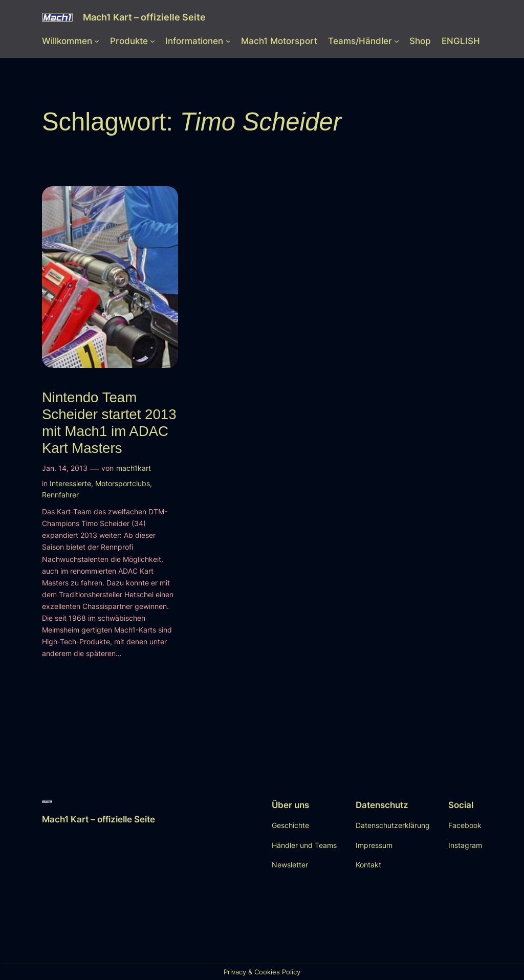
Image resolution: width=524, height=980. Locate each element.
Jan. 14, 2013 (65, 468)
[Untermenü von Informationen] (228, 41)
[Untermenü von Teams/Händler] (397, 41)
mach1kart (134, 468)
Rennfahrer (60, 495)
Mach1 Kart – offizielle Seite (144, 17)
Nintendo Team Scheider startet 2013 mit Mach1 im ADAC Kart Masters (109, 423)
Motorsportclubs (123, 483)
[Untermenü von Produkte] (152, 41)
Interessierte (70, 483)
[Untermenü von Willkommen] (97, 41)
